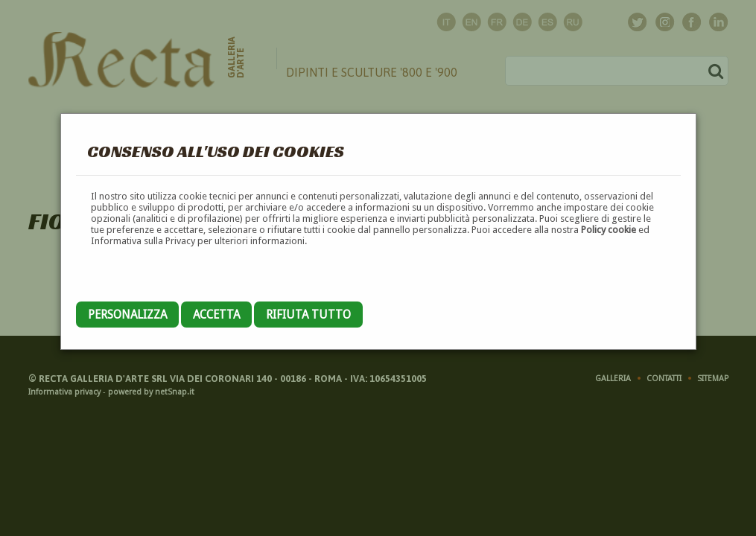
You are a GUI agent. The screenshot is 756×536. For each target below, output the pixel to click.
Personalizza (127, 315)
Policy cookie (609, 230)
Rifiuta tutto (308, 315)
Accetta (216, 315)
